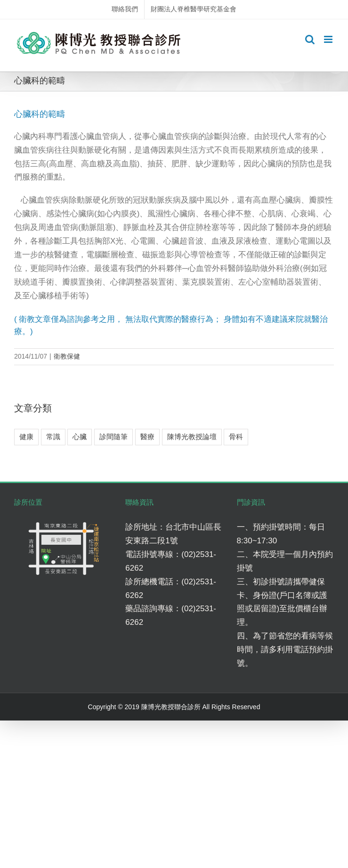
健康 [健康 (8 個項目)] (26, 437)
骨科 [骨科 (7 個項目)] (236, 437)
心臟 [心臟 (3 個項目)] (80, 437)
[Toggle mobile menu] (329, 39)
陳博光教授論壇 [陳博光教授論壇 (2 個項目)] (192, 437)
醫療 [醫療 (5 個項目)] (147, 437)
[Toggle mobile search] (310, 39)
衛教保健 (67, 356)
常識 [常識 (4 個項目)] (53, 437)
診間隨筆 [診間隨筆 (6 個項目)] (113, 437)
